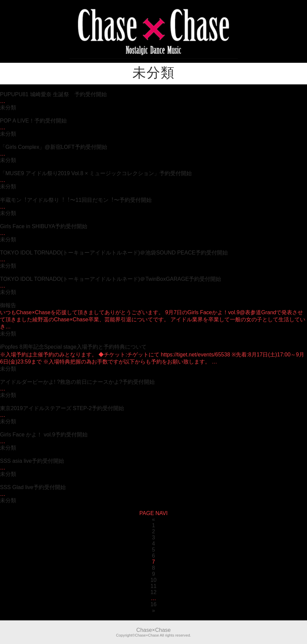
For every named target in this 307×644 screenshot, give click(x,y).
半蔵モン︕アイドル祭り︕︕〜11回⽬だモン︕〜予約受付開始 (76, 200)
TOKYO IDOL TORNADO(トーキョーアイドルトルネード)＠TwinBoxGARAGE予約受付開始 (111, 279)
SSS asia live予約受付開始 (32, 461)
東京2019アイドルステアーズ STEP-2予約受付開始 (62, 408)
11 (154, 586)
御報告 (8, 305)
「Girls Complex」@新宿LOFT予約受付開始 (54, 147)
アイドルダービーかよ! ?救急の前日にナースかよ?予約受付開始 (77, 382)
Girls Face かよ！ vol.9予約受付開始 (44, 435)
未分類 (8, 108)
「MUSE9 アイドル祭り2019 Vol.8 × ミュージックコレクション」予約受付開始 (96, 173)
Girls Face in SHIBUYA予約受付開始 (44, 226)
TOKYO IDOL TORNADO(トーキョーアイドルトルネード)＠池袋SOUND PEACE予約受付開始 (114, 253)
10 (154, 580)
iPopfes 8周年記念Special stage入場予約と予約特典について (73, 347)
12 (154, 592)
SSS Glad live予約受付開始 (33, 487)
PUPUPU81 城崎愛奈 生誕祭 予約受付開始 (53, 94)
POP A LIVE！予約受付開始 (33, 121)
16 (154, 604)
